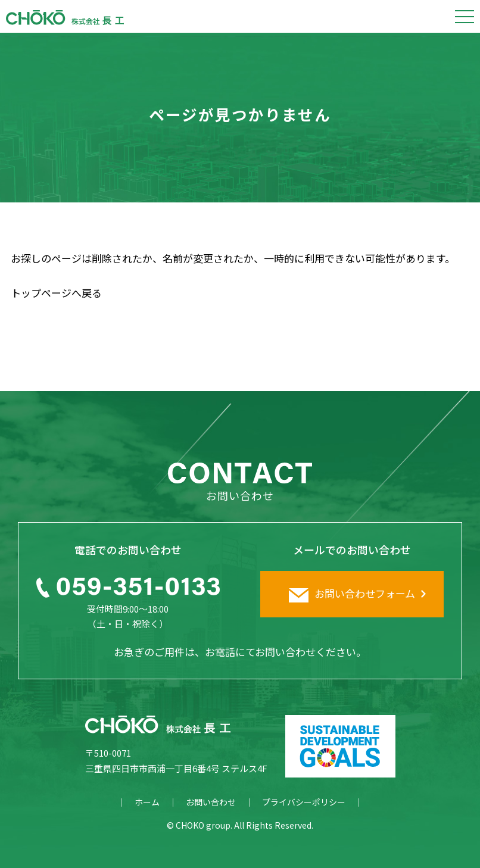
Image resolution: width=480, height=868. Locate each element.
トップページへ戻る (56, 293)
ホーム (147, 802)
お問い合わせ (211, 802)
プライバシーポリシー (304, 802)
